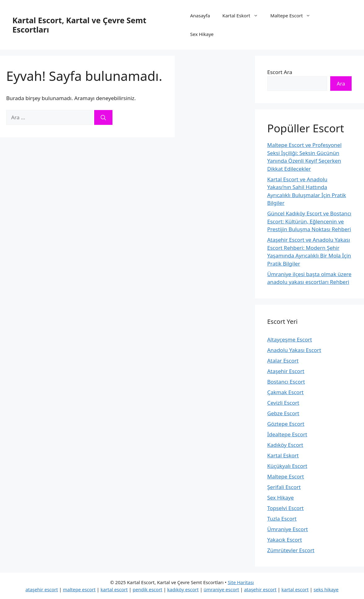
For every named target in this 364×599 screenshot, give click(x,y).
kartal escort (114, 589)
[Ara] (103, 117)
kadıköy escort (183, 589)
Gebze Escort (283, 413)
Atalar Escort (283, 361)
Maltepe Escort (294, 15)
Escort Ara (280, 72)
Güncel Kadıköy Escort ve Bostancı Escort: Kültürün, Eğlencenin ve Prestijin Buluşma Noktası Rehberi (309, 221)
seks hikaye (326, 589)
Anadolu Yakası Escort (294, 350)
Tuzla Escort (282, 519)
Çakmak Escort (286, 392)
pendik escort (147, 589)
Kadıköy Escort (285, 445)
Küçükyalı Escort (287, 466)
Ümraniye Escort (288, 529)
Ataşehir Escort (286, 371)
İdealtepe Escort (287, 434)
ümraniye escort (221, 589)
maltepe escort (79, 589)
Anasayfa (200, 15)
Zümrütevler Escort (291, 550)
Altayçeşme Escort (290, 339)
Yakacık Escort (285, 540)
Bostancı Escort (286, 382)
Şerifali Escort (284, 487)
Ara (341, 84)
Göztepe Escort (286, 424)
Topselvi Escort (286, 508)
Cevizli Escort (283, 403)
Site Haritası (241, 582)
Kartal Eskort (243, 15)
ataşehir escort (42, 589)
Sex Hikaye (202, 34)
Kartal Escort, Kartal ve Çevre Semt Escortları (79, 25)
